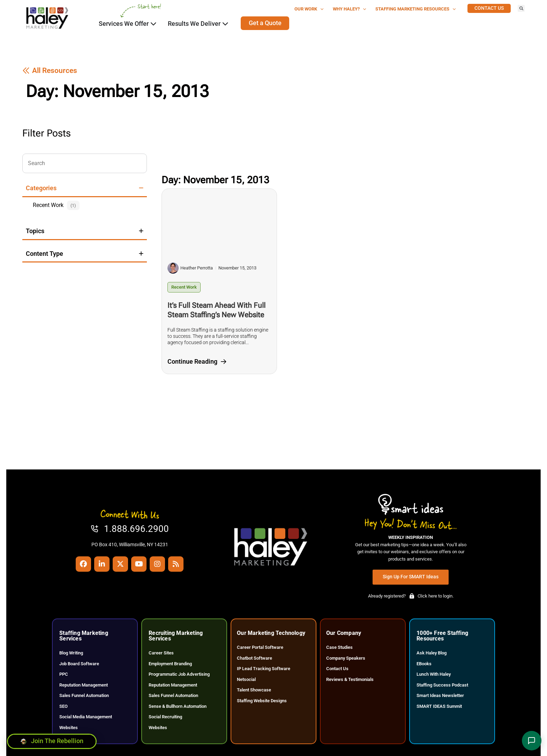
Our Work (309, 9)
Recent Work (184, 287)
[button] (521, 8)
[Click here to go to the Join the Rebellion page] (52, 741)
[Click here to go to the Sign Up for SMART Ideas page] (411, 577)
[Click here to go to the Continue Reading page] (197, 362)
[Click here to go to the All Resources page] (50, 71)
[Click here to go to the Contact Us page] (489, 8)
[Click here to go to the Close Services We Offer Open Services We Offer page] (153, 24)
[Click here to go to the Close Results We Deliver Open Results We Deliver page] (225, 24)
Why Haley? (350, 9)
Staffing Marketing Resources (416, 9)
